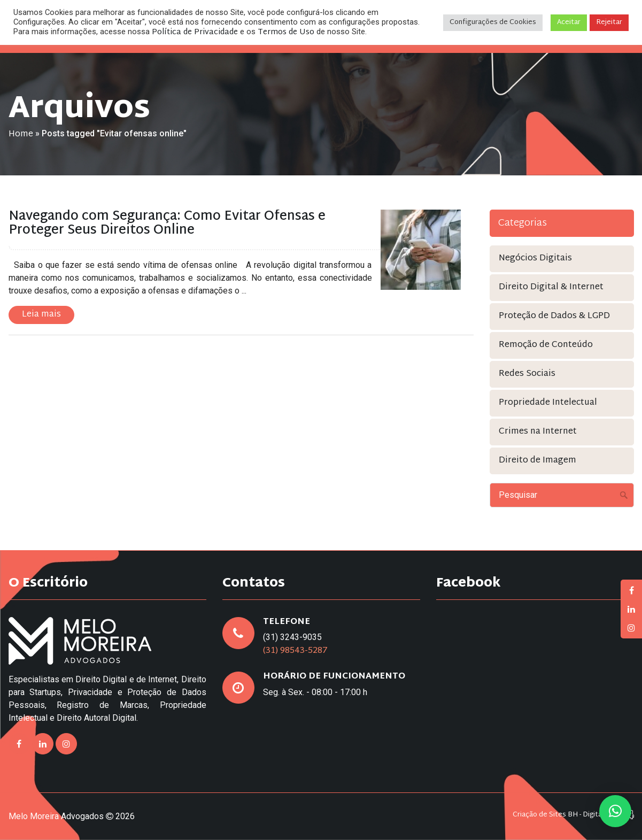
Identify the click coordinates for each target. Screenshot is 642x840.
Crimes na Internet (538, 432)
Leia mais (41, 315)
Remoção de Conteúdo (546, 345)
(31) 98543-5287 (295, 651)
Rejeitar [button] (609, 22)
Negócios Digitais (535, 259)
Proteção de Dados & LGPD (554, 316)
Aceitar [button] (569, 22)
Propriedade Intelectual (548, 403)
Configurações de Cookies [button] (493, 22)
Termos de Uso (286, 32)
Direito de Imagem (537, 461)
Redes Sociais (527, 374)
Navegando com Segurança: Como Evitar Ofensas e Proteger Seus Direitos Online (167, 224)
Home (21, 134)
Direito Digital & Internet (551, 287)
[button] (615, 811)
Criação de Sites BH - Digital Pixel (567, 815)
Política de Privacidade (195, 32)
